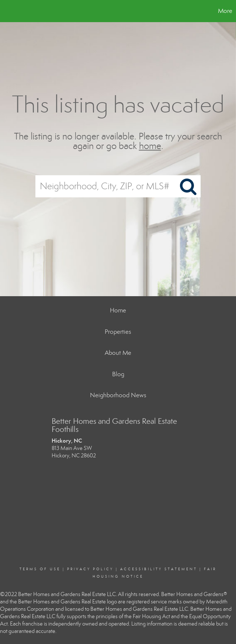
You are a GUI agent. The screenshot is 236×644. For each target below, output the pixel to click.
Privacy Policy (90, 569)
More (225, 11)
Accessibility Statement (159, 569)
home (150, 146)
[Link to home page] (9, 11)
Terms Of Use (40, 569)
